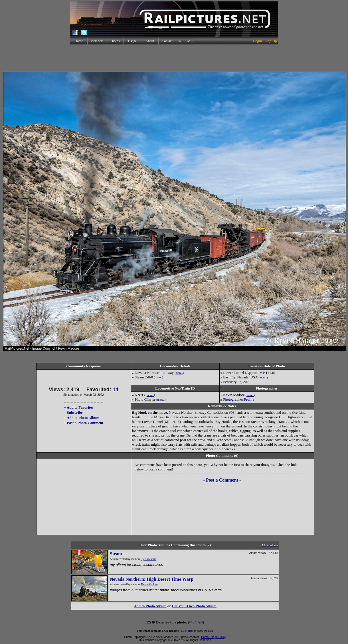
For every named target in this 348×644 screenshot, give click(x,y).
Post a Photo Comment (85, 423)
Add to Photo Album (83, 418)
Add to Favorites (80, 407)
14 (116, 390)
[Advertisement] (174, 58)
